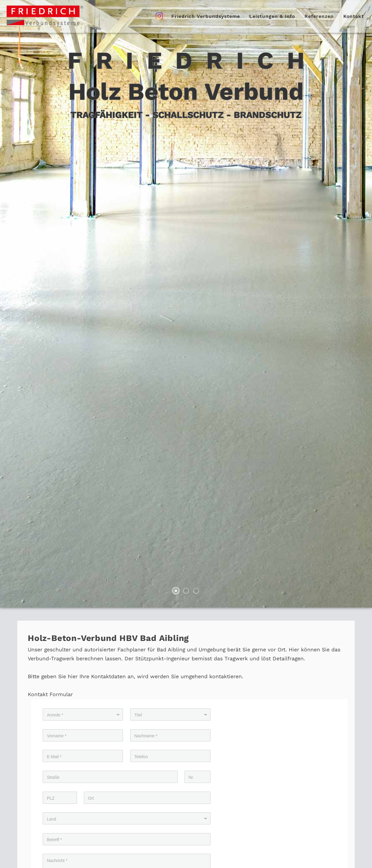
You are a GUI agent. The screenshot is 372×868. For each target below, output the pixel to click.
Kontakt (354, 16)
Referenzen (319, 16)
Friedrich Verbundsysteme (206, 16)
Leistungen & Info (272, 16)
